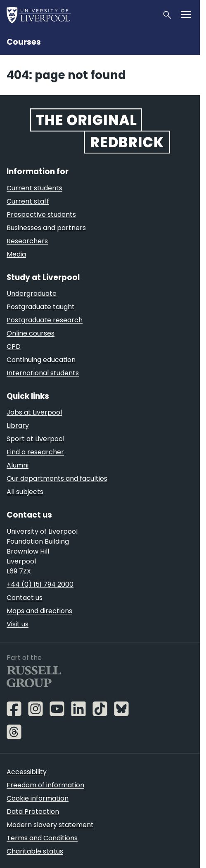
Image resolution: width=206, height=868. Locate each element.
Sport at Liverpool (36, 439)
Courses (24, 42)
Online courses (31, 333)
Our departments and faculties (57, 478)
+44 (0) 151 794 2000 (40, 584)
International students (43, 373)
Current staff (28, 201)
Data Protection (33, 812)
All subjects (25, 492)
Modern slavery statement (50, 825)
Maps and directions (39, 611)
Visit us (18, 624)
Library (18, 426)
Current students (34, 188)
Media (16, 254)
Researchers (27, 241)
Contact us (25, 598)
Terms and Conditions (42, 838)
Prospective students (41, 215)
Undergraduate (32, 294)
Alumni (18, 465)
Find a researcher (35, 452)
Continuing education (41, 360)
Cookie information (38, 798)
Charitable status (35, 851)
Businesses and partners (46, 228)
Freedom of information (45, 785)
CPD (14, 346)
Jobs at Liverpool (34, 412)
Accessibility (27, 772)
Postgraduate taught (41, 307)
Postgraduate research (45, 320)
